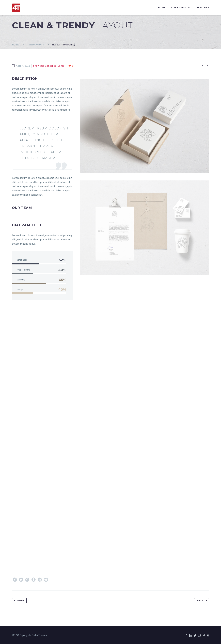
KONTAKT (203, 8)
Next (202, 601)
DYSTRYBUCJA (181, 8)
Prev (18, 601)
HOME (161, 8)
